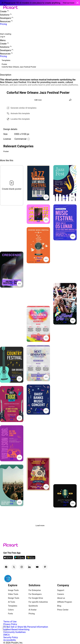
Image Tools (13, 590)
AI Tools (12, 602)
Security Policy (11, 637)
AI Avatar (33, 610)
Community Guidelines (14, 632)
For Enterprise (35, 590)
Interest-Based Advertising (16, 629)
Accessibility (10, 640)
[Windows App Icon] (31, 558)
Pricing (32, 614)
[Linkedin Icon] (29, 567)
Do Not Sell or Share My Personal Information (26, 627)
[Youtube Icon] (37, 567)
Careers (61, 594)
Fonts (10, 614)
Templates (13, 606)
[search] (4, 29)
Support (61, 590)
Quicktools (33, 606)
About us (61, 598)
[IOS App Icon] (8, 558)
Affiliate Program (65, 602)
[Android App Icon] (20, 558)
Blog (59, 606)
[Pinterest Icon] (45, 567)
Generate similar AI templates (24, 108)
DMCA (6, 635)
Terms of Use (10, 622)
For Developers (35, 594)
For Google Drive (36, 598)
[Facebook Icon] (6, 567)
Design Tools (14, 598)
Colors (11, 610)
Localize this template (20, 119)
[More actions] (46, 197)
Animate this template (20, 113)
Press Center (63, 610)
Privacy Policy (10, 624)
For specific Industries (38, 602)
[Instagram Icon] (22, 567)
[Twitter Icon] (14, 567)
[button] (2, 7)
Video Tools (13, 594)
